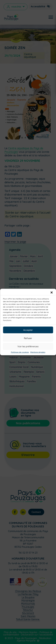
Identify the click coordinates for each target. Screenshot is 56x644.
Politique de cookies (20, 352)
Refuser (28, 338)
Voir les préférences (28, 346)
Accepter (28, 330)
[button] (52, 293)
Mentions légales (38, 352)
